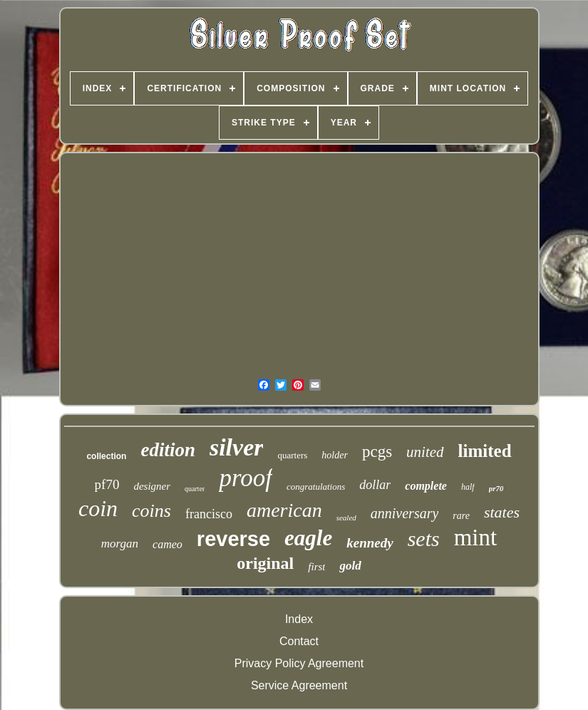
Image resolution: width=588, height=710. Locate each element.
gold (350, 566)
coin (98, 508)
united (425, 452)
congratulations (316, 487)
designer (152, 486)
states (502, 512)
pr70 (496, 488)
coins (151, 511)
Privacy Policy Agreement (299, 663)
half (468, 487)
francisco (209, 514)
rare (461, 516)
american (284, 510)
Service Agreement (299, 685)
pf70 (107, 484)
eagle (308, 538)
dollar (375, 485)
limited (485, 451)
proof (246, 478)
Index (299, 619)
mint (476, 537)
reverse (233, 539)
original (265, 563)
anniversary (405, 513)
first (316, 567)
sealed (346, 518)
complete (426, 486)
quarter (195, 489)
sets (424, 539)
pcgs (377, 452)
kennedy (370, 543)
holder (335, 455)
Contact (299, 641)
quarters (292, 455)
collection (106, 456)
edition (168, 450)
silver (237, 447)
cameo (167, 544)
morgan (120, 544)
